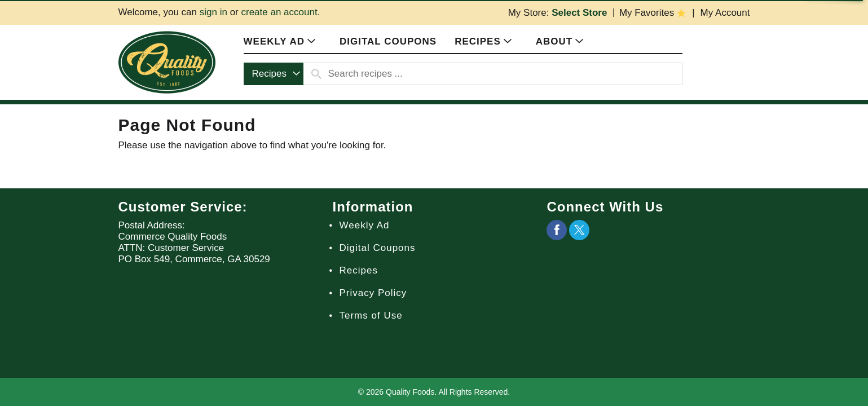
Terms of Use (371, 315)
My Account (725, 13)
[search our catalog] (316, 74)
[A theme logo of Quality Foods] (167, 62)
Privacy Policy (373, 293)
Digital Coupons (377, 248)
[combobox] (274, 74)
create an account (279, 12)
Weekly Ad (364, 225)
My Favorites (647, 13)
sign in (213, 12)
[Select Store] (581, 13)
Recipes (358, 270)
